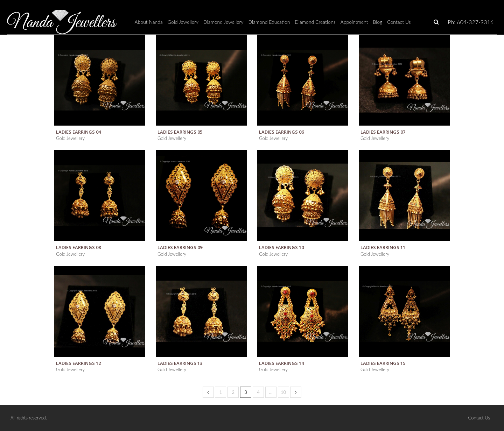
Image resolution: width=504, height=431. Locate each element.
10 (283, 392)
